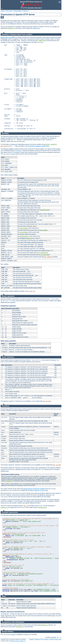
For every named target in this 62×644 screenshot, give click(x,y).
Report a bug (58, 639)
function (19, 151)
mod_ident (33, 226)
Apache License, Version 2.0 (18, 641)
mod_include (47, 401)
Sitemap (52, 639)
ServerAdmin (24, 232)
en (58, 637)
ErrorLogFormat (42, 253)
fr (60, 637)
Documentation (18, 11)
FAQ (42, 639)
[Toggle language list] (2, 17)
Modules (32, 639)
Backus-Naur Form (6, 37)
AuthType (29, 238)
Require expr (36, 28)
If (43, 470)
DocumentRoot (24, 236)
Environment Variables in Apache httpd (38, 146)
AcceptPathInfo (45, 210)
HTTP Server (9, 11)
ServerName (24, 228)
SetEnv (48, 144)
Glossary (46, 639)
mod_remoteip (48, 257)
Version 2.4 (26, 11)
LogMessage (42, 41)
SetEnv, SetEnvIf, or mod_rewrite (39, 490)
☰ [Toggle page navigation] (60, 2)
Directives (37, 639)
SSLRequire (11, 28)
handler (29, 242)
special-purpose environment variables (34, 489)
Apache (3, 11)
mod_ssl (32, 291)
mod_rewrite (5, 146)
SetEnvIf (54, 144)
